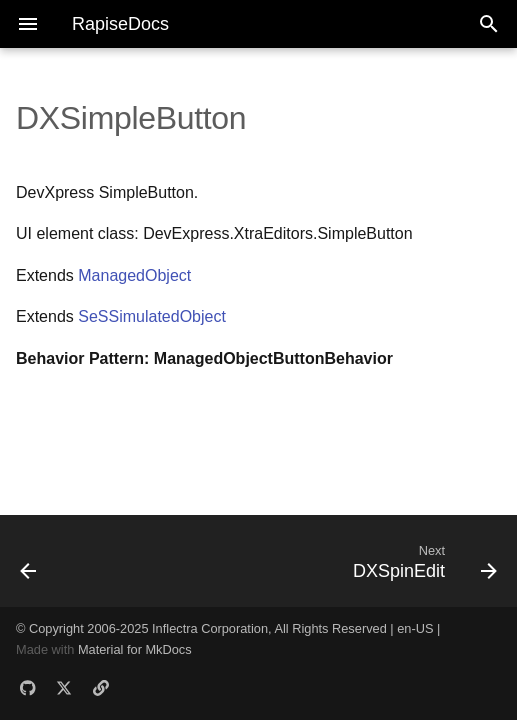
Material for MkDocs (135, 649)
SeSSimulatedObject (152, 316)
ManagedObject (134, 275)
